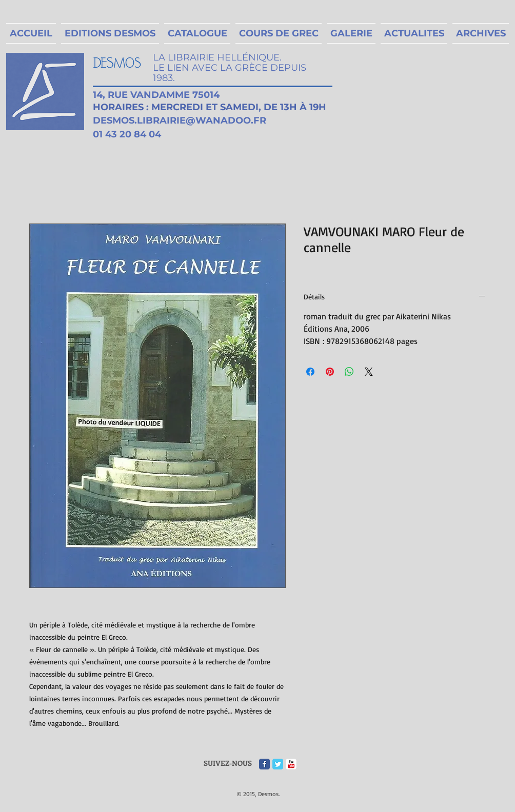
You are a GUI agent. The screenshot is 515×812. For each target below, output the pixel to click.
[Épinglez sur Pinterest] (330, 372)
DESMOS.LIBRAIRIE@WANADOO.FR (180, 120)
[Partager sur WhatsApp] (349, 372)
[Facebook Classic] (264, 764)
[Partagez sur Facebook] (310, 372)
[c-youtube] (291, 764)
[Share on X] (369, 372)
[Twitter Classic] (278, 764)
